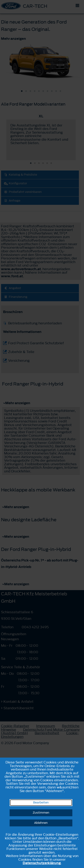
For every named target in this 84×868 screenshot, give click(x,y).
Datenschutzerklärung (42, 863)
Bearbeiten (41, 803)
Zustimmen (41, 813)
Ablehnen (41, 823)
